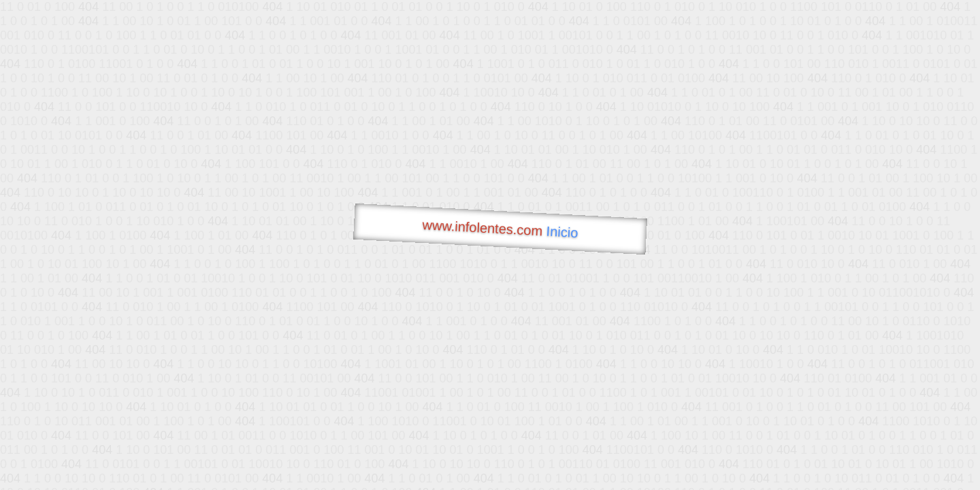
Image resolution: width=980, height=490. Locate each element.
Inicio (562, 232)
